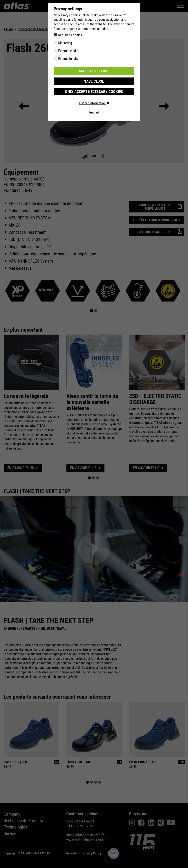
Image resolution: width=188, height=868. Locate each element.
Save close (94, 81)
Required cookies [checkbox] (70, 35)
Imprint (94, 112)
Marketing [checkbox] (65, 43)
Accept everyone (94, 71)
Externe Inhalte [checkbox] (68, 59)
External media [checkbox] (68, 51)
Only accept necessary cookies (94, 91)
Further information (94, 103)
